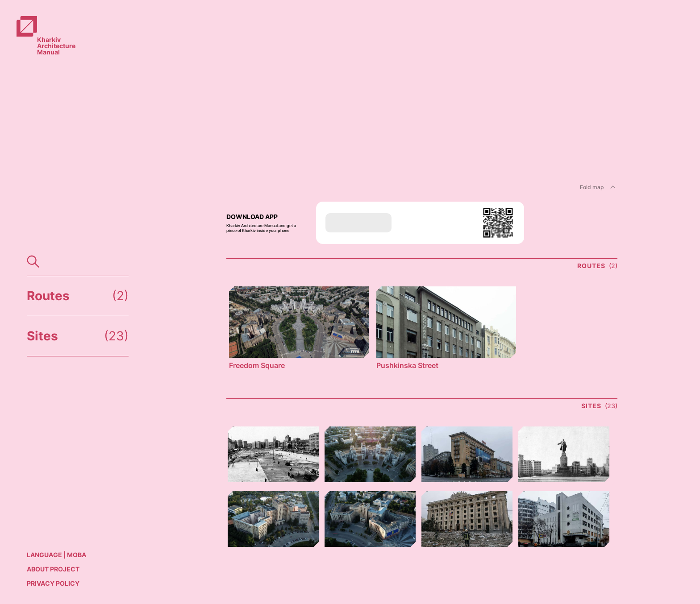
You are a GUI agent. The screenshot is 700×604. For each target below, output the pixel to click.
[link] (51, 28)
